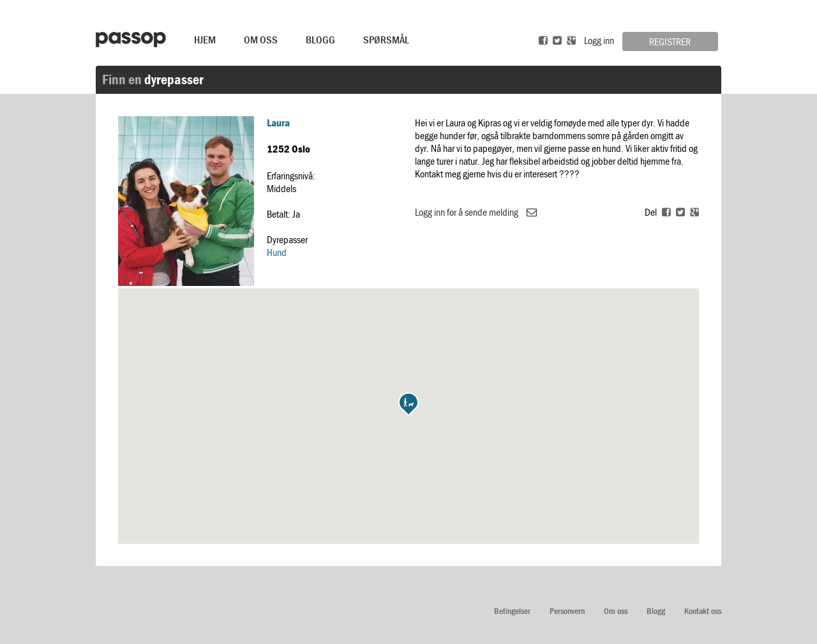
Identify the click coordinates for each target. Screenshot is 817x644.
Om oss (616, 611)
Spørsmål (386, 40)
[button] (408, 404)
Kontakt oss (703, 611)
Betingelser (512, 611)
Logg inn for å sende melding (476, 212)
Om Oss (261, 40)
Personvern (567, 611)
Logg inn (599, 40)
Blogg (320, 40)
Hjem (205, 40)
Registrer (670, 41)
